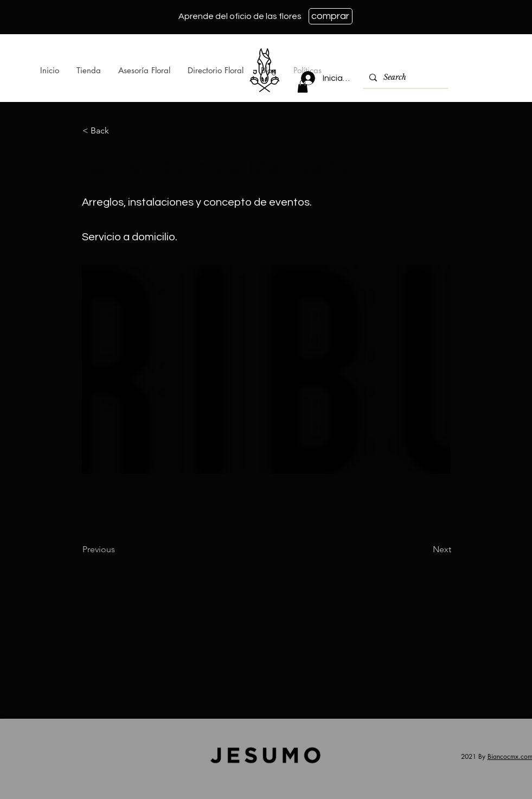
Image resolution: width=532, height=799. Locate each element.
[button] (303, 86)
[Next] (424, 549)
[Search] (405, 77)
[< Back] (118, 131)
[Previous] (118, 549)
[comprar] (331, 16)
